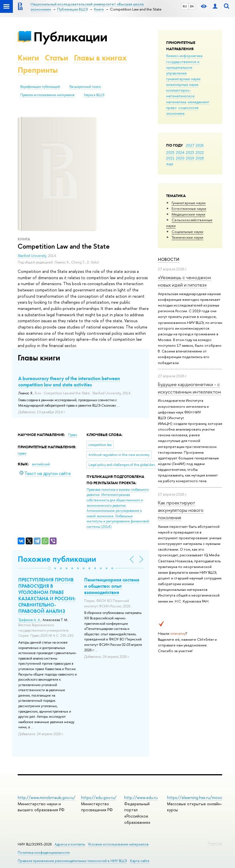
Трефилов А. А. (30, 620)
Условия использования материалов (118, 844)
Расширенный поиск (85, 87)
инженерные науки (182, 84)
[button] (49, 568)
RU (185, 6)
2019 (190, 158)
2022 (200, 152)
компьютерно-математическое (180, 93)
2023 (190, 152)
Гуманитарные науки (189, 203)
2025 (170, 152)
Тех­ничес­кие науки (187, 237)
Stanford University (32, 256)
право (171, 108)
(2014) (118, 508)
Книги (28, 58)
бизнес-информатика (184, 56)
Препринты (38, 70)
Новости (169, 259)
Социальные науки (187, 232)
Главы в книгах (100, 58)
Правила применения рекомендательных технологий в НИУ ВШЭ (72, 861)
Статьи (57, 58)
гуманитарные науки (183, 79)
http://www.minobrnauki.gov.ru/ (47, 797)
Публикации (70, 37)
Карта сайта (139, 861)
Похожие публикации (57, 559)
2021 (170, 158)
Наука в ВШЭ (94, 95)
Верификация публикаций (40, 87)
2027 (190, 145)
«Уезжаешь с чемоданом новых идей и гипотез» (184, 281)
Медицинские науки (188, 214)
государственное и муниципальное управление (183, 67)
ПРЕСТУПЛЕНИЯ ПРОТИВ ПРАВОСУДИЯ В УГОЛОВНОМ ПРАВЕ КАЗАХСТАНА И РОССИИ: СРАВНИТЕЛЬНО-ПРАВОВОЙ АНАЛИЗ (47, 595)
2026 (200, 145)
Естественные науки (189, 208)
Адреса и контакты (70, 844)
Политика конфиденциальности (44, 852)
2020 (180, 158)
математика (176, 102)
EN (192, 6)
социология (188, 108)
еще (170, 164)
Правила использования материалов (47, 95)
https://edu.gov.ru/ (99, 797)
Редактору (215, 843)
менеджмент (198, 102)
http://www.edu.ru (141, 797)
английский (41, 464)
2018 (200, 158)
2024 (180, 152)
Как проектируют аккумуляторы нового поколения (181, 510)
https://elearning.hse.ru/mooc (195, 797)
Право (73, 435)
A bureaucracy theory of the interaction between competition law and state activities (69, 382)
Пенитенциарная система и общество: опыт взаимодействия (112, 586)
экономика (175, 113)
